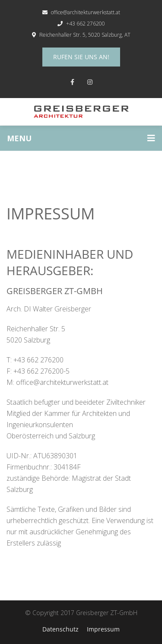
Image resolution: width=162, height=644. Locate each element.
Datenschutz (60, 629)
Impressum (103, 629)
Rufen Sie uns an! (81, 57)
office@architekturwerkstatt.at (81, 12)
